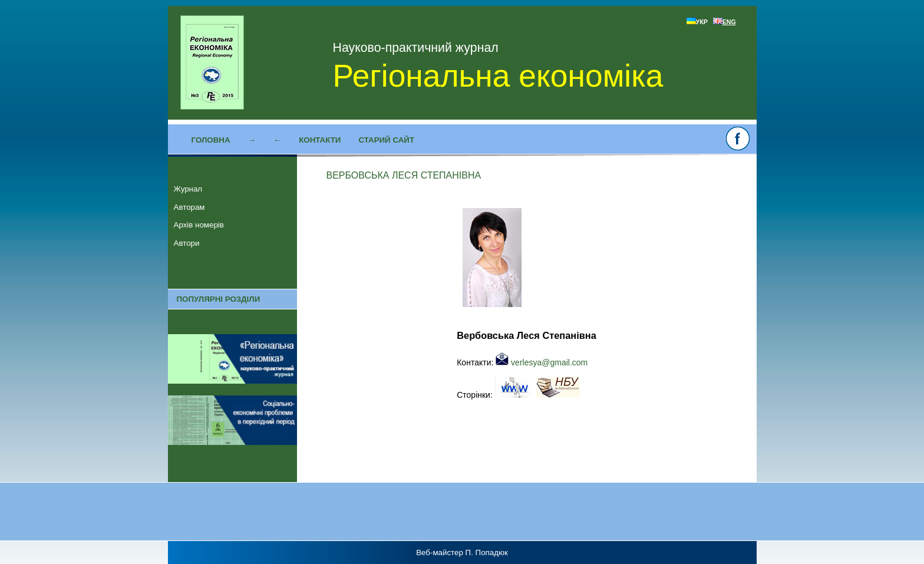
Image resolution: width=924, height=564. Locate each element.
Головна (211, 140)
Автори (187, 243)
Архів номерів (199, 225)
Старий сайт (386, 140)
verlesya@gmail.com (542, 362)
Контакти (320, 140)
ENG (725, 22)
